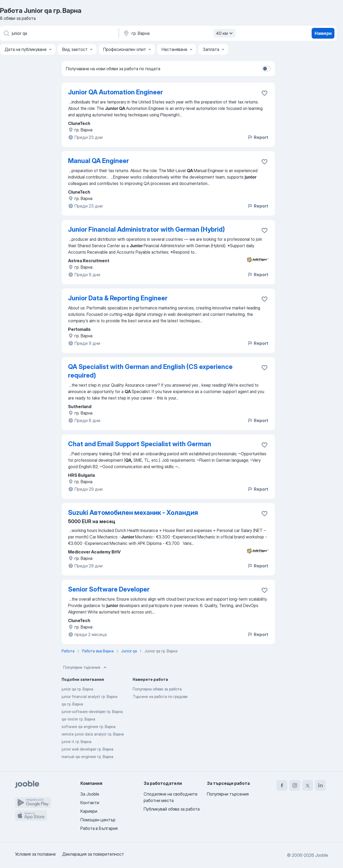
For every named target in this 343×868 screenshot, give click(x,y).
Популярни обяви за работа (157, 689)
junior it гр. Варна (77, 742)
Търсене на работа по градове (160, 697)
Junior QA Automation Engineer (115, 92)
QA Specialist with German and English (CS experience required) (150, 371)
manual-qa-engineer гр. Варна (87, 757)
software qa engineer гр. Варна (89, 727)
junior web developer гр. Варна (87, 749)
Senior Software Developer (109, 589)
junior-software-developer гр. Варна (92, 712)
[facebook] (282, 785)
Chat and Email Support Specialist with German (140, 444)
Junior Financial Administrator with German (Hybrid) (146, 229)
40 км (225, 33)
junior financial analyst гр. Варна (90, 697)
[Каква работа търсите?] (59, 33)
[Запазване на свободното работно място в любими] (264, 93)
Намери (323, 33)
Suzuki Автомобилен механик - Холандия (133, 513)
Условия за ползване (35, 854)
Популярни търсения (85, 667)
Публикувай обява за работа (172, 809)
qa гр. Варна (72, 704)
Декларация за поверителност (93, 854)
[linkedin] (320, 785)
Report (258, 137)
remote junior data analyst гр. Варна (93, 734)
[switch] (266, 69)
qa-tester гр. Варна (78, 719)
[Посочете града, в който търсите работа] (179, 33)
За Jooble (90, 794)
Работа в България (99, 828)
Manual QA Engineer (98, 161)
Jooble (322, 855)
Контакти (90, 803)
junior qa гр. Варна (77, 689)
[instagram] (295, 785)
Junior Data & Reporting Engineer (118, 298)
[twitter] (308, 785)
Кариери (89, 811)
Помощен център (98, 820)
